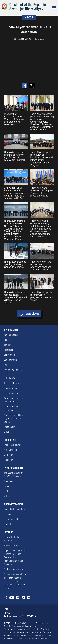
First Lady (8, 460)
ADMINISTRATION (13, 504)
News (6, 486)
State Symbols (10, 360)
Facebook (18, 598)
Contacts (8, 524)
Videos (7, 496)
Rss (29, 598)
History (7, 340)
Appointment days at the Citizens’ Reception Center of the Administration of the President (15, 557)
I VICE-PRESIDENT (14, 468)
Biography (8, 455)
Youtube (12, 598)
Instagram (5, 598)
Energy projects (11, 393)
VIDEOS (29, 17)
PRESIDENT (10, 440)
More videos (32, 314)
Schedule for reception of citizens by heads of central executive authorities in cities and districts (15, 581)
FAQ (6, 609)
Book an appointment (13, 569)
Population (9, 350)
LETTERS (9, 532)
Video (6, 432)
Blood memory (10, 388)
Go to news (39, 39)
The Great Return (12, 383)
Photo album (9, 427)
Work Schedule (11, 450)
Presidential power (12, 445)
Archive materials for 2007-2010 (20, 616)
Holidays (8, 365)
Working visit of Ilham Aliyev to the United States (14, 418)
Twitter (23, 598)
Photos (7, 491)
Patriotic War (10, 378)
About (7, 613)
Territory (8, 345)
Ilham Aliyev (34, 9)
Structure (8, 514)
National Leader (11, 335)
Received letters (11, 546)
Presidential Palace (12, 519)
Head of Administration (14, 509)
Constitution (9, 355)
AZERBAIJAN (11, 330)
